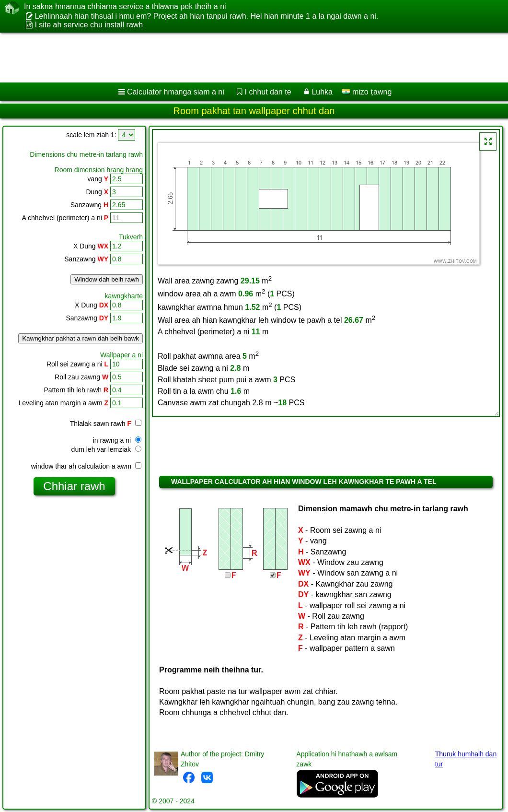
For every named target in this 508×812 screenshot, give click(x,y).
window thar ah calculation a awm (86, 466)
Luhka (322, 92)
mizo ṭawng (367, 92)
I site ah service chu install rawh (89, 25)
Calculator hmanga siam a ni (176, 92)
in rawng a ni (117, 440)
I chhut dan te (268, 92)
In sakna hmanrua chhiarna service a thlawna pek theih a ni (125, 7)
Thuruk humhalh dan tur (466, 759)
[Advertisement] (245, 58)
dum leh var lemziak (106, 449)
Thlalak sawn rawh (106, 424)
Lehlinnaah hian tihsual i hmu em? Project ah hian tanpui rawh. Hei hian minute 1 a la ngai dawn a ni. (206, 16)
